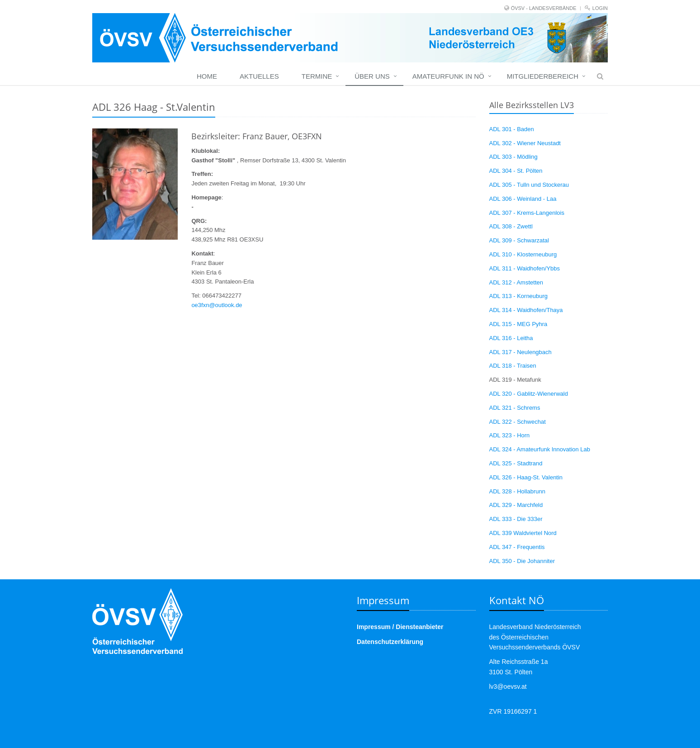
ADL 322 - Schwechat (518, 422)
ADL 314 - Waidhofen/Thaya (526, 310)
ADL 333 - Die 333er (516, 519)
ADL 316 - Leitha (511, 338)
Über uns (372, 76)
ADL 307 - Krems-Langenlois (527, 213)
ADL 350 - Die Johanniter (522, 561)
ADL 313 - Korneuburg (519, 296)
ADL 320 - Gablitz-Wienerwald (529, 394)
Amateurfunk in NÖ (448, 76)
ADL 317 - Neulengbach (520, 352)
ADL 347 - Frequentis (517, 547)
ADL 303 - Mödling (513, 157)
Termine (317, 76)
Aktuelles (259, 76)
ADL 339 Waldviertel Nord (523, 533)
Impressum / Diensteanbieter (400, 627)
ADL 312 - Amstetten (516, 282)
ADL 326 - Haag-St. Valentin (526, 477)
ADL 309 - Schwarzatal (519, 240)
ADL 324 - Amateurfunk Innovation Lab (540, 449)
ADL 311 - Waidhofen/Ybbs (525, 268)
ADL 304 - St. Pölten (516, 171)
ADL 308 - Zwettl (511, 226)
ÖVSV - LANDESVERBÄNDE (544, 8)
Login (600, 8)
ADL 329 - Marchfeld (516, 505)
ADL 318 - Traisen (513, 366)
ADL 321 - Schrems (515, 408)
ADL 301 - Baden (512, 129)
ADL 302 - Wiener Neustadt (525, 143)
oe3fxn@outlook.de (217, 305)
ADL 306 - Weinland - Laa (523, 199)
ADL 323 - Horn (510, 435)
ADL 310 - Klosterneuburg (523, 254)
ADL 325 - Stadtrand (516, 463)
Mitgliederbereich (543, 76)
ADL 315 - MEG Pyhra (518, 324)
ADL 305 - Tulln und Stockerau (529, 185)
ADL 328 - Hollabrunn (518, 491)
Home (207, 76)
